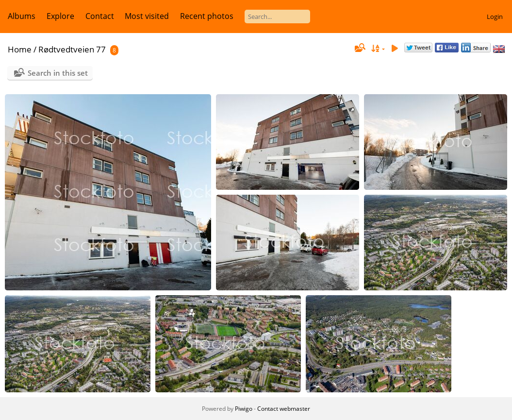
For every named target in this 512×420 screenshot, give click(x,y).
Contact (100, 16)
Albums (22, 16)
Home (20, 49)
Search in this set (58, 73)
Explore (60, 16)
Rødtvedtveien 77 (72, 49)
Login (495, 17)
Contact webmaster (284, 409)
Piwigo (244, 409)
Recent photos (207, 16)
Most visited (147, 16)
